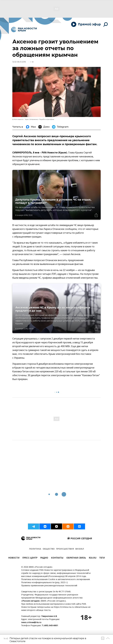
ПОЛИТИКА (35, 549)
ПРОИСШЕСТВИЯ (65, 549)
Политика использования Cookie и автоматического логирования (56, 580)
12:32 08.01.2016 (19, 62)
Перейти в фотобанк (47, 119)
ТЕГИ (102, 558)
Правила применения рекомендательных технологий (49, 586)
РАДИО (44, 558)
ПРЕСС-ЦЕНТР (30, 558)
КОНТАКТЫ (57, 558)
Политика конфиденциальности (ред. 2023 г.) (44, 583)
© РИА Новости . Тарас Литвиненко (25, 119)
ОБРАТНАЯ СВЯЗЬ (76, 558)
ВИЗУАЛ (80, 549)
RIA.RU (93, 558)
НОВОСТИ (14, 558)
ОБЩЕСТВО (49, 549)
